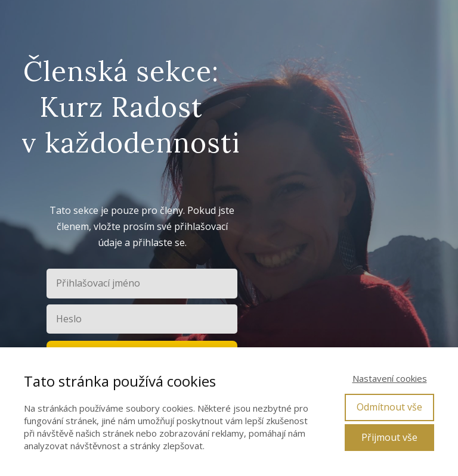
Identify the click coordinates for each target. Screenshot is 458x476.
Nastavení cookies (390, 378)
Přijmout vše (389, 437)
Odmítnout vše (389, 407)
